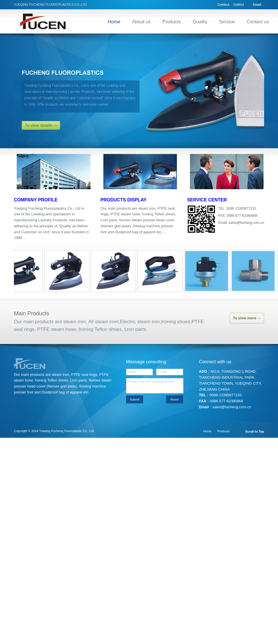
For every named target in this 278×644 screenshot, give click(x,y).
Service (227, 22)
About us (141, 22)
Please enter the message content (155, 386)
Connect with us (215, 362)
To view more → (247, 318)
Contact (223, 5)
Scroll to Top (255, 432)
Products (172, 22)
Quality (200, 22)
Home (114, 22)
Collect (239, 5)
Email (257, 5)
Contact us (258, 22)
